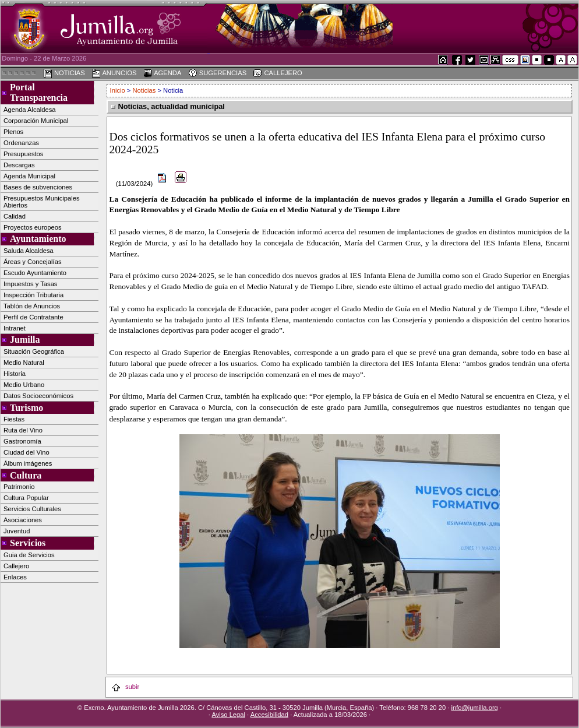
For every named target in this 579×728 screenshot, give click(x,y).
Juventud (17, 531)
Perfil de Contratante (33, 317)
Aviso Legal (228, 715)
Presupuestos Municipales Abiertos (42, 202)
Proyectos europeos (33, 227)
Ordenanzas (21, 143)
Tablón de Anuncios (32, 306)
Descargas (19, 165)
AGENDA (163, 73)
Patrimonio (19, 487)
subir (125, 687)
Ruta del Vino (23, 430)
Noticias (144, 90)
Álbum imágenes (28, 463)
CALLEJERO (277, 73)
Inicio (119, 90)
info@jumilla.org (474, 708)
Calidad (15, 216)
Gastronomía (22, 441)
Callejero (16, 566)
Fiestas (14, 419)
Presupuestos (23, 154)
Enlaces (15, 577)
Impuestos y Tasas (30, 284)
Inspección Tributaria (33, 295)
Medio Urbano (24, 385)
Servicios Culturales (32, 509)
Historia (15, 374)
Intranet (15, 328)
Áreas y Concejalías (33, 262)
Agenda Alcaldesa (30, 110)
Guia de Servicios (29, 555)
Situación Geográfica (34, 351)
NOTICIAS (64, 73)
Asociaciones (23, 520)
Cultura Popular (26, 498)
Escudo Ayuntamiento (35, 273)
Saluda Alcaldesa (29, 251)
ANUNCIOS (114, 73)
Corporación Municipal (36, 121)
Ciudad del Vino (27, 452)
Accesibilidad (269, 715)
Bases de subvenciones (38, 187)
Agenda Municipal (29, 176)
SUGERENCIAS (218, 73)
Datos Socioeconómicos (38, 396)
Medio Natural (24, 363)
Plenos (13, 132)
